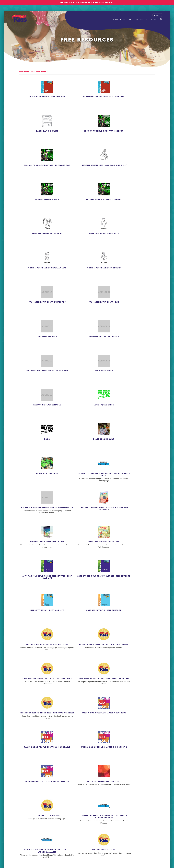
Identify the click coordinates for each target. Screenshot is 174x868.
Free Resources (39, 72)
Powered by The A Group (96, 842)
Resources (142, 19)
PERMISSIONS (133, 827)
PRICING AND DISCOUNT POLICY (110, 827)
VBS (131, 19)
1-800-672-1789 (56, 835)
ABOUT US (108, 824)
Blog (153, 19)
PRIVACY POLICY (124, 824)
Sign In (157, 15)
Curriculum (120, 19)
